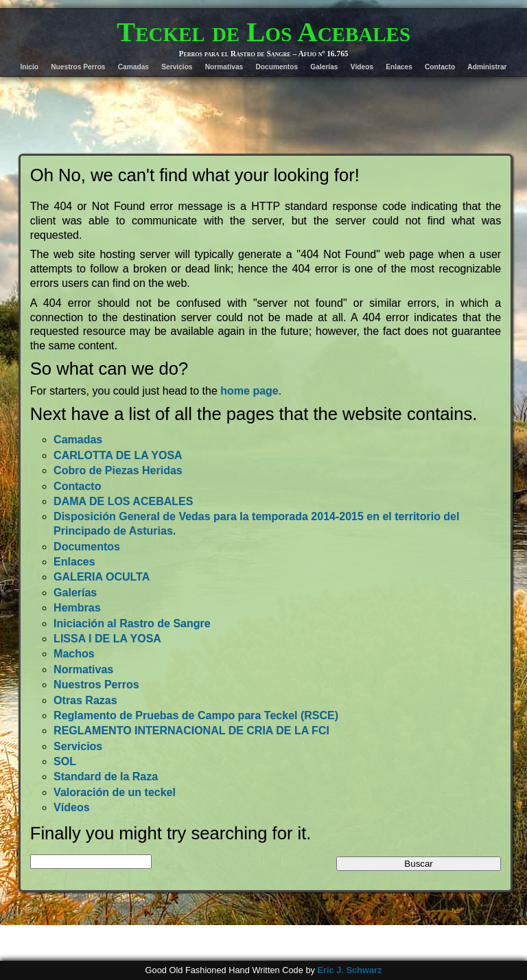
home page (249, 391)
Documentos (277, 67)
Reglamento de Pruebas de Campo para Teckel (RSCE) (196, 715)
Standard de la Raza (106, 777)
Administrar (487, 67)
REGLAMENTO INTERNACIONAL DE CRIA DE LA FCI (191, 731)
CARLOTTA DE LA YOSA (118, 455)
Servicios (177, 67)
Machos (74, 654)
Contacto (440, 67)
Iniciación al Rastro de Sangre (132, 623)
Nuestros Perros (78, 67)
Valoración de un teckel (115, 792)
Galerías (324, 67)
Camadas (133, 67)
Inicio (29, 67)
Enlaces (399, 67)
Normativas (224, 67)
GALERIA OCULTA (102, 577)
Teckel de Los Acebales (263, 32)
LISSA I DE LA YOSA (107, 639)
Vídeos (362, 67)
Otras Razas (85, 700)
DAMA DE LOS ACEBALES (123, 501)
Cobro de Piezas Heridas (118, 470)
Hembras (77, 608)
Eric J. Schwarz (349, 970)
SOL (65, 761)
